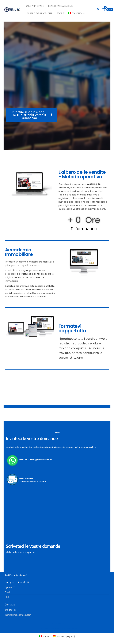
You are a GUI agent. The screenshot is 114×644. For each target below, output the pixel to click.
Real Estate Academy (61, 6)
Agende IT (10, 587)
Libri (7, 597)
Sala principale (35, 6)
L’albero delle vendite (39, 13)
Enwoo (55, 628)
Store (60, 13)
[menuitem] (76, 13)
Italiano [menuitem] (46, 636)
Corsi (7, 592)
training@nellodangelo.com (18, 615)
